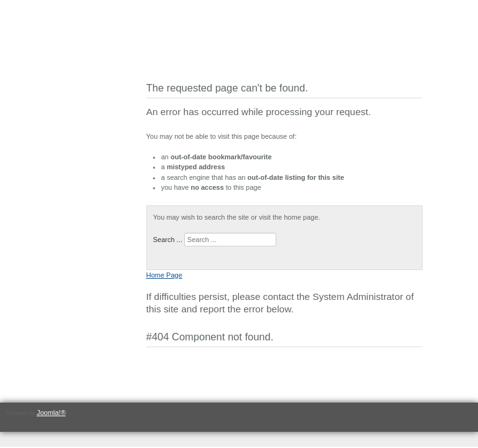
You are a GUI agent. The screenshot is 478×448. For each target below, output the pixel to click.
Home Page (164, 275)
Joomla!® (51, 413)
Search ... (168, 240)
